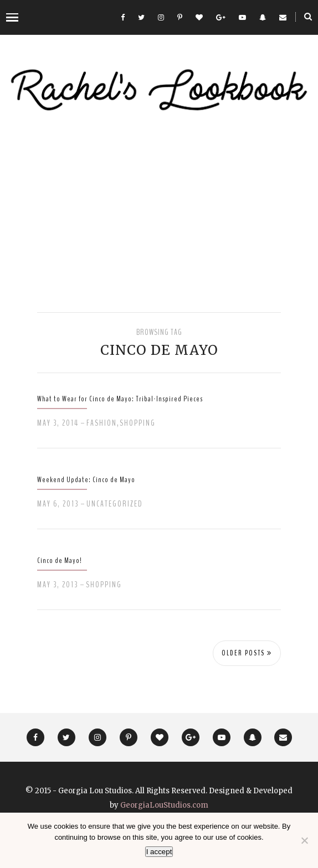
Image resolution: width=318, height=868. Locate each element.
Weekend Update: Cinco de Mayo (86, 480)
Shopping (138, 423)
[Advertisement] (159, 213)
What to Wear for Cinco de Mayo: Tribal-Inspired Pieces (120, 399)
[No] (304, 840)
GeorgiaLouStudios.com (164, 805)
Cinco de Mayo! (60, 560)
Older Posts (247, 653)
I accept (159, 852)
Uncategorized (115, 504)
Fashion (102, 423)
